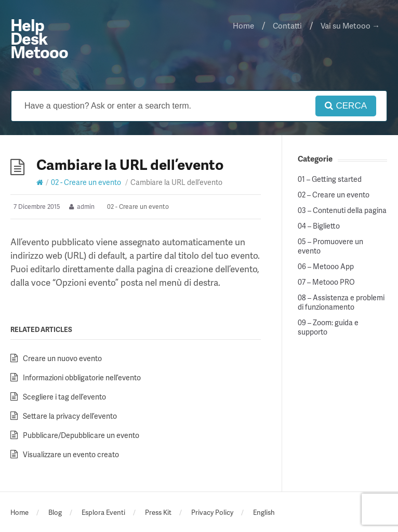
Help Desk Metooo (39, 38)
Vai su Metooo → (350, 25)
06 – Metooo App (326, 267)
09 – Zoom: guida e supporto (328, 327)
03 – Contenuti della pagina (342, 210)
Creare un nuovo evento (62, 358)
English (264, 512)
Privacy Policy (212, 512)
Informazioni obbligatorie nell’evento (82, 377)
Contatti (287, 25)
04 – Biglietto (319, 226)
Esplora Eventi (103, 512)
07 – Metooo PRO (326, 282)
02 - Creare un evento (86, 182)
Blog (55, 512)
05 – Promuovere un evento (330, 246)
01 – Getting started (330, 179)
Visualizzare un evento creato (71, 454)
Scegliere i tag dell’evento (64, 397)
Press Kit (158, 512)
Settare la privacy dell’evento (70, 416)
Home (243, 25)
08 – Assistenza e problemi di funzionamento (341, 302)
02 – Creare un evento (334, 195)
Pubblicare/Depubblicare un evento (81, 435)
